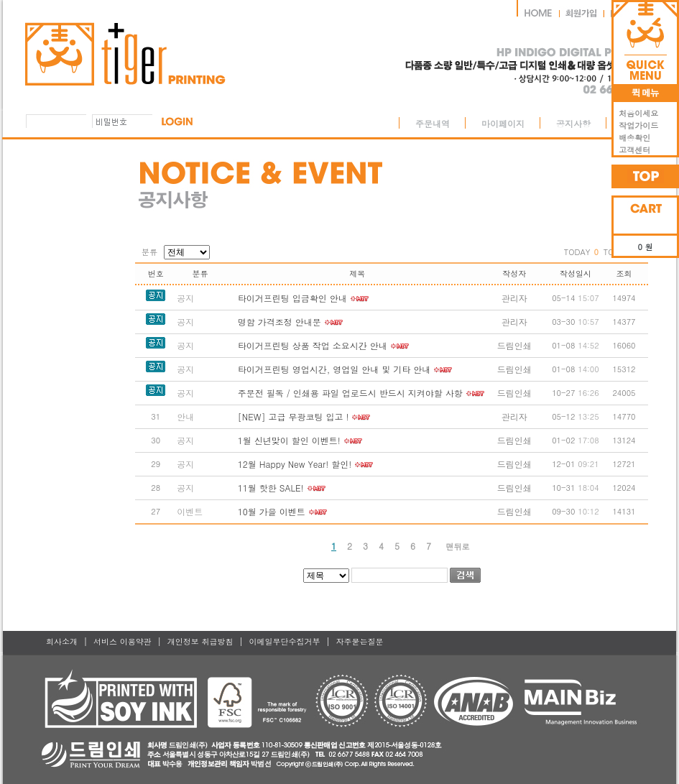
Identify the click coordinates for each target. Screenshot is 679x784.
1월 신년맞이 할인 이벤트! (289, 440)
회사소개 (62, 642)
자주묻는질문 (360, 642)
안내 (185, 416)
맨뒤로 (458, 547)
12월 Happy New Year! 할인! (295, 464)
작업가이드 (636, 125)
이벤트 (190, 511)
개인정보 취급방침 (200, 642)
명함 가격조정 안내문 (280, 322)
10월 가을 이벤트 (272, 511)
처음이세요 (636, 113)
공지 (185, 298)
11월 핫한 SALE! (271, 488)
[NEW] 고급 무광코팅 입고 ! (294, 416)
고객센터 (632, 150)
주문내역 (433, 123)
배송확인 (632, 138)
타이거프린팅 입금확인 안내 (292, 298)
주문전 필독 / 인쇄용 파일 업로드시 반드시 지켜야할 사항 (350, 393)
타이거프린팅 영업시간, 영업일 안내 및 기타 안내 (334, 369)
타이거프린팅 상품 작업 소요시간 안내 (313, 345)
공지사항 (573, 123)
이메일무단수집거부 (284, 642)
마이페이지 (503, 123)
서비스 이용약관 (123, 642)
